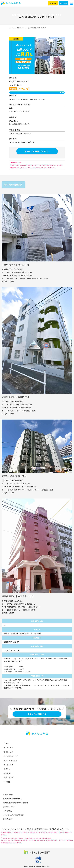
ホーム (11, 28)
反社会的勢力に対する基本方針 (12, 799)
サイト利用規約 (8, 811)
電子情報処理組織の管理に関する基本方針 (16, 803)
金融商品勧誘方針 (9, 795)
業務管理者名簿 (8, 819)
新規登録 (53, 3)
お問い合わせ (9, 777)
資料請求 (7, 782)
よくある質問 (9, 765)
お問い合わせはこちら (37, 714)
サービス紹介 (9, 748)
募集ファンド (21, 28)
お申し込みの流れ (10, 760)
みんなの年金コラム (11, 756)
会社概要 (7, 773)
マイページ (64, 3)
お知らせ (7, 769)
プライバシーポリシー (9, 807)
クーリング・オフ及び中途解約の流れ (14, 815)
